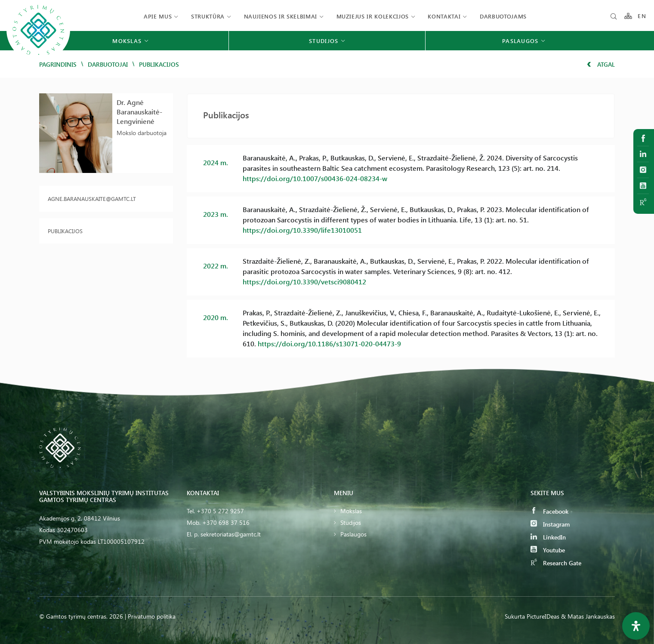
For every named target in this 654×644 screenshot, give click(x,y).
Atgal (601, 64)
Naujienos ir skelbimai (281, 16)
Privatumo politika (152, 616)
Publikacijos (65, 231)
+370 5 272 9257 (220, 511)
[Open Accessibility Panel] (636, 626)
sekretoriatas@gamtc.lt (231, 534)
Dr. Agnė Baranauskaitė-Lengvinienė (139, 112)
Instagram (550, 524)
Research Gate (556, 563)
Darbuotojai (108, 64)
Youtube (548, 550)
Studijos (351, 522)
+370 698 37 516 (226, 522)
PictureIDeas (543, 616)
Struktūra (208, 16)
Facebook (549, 511)
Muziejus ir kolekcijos (373, 16)
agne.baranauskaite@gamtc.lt (92, 199)
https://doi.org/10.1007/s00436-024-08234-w (315, 178)
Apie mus (158, 16)
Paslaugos (353, 534)
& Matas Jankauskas (588, 616)
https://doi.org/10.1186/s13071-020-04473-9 (329, 344)
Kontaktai (444, 16)
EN (642, 16)
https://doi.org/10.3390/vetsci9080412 (304, 282)
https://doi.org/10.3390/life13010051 (302, 230)
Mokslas (351, 511)
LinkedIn (548, 537)
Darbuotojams (503, 16)
